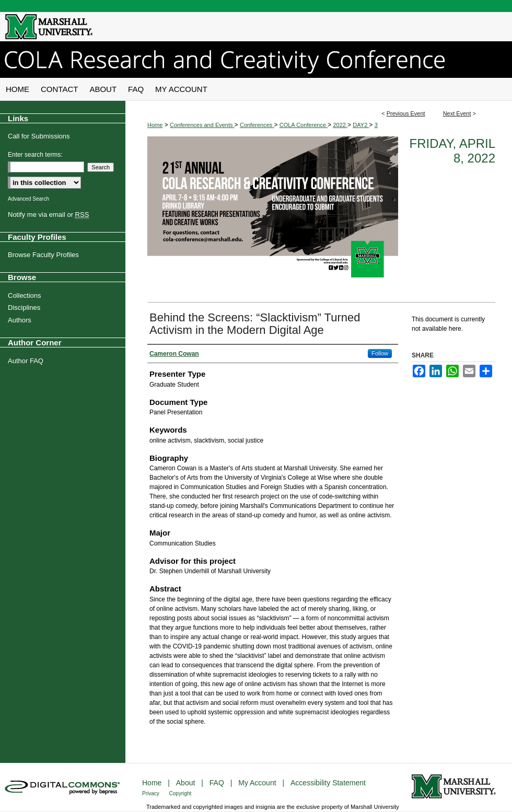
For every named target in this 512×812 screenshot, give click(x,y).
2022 (340, 125)
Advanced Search (28, 199)
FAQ (218, 783)
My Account (258, 783)
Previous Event (406, 113)
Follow (380, 353)
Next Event (457, 113)
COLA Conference (304, 125)
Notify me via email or (48, 215)
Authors (20, 320)
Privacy (152, 793)
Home (155, 125)
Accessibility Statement (328, 783)
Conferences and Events (202, 125)
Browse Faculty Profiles (43, 255)
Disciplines (24, 308)
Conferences (257, 125)
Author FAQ (26, 361)
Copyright (181, 793)
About (187, 783)
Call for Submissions (39, 136)
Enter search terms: (35, 155)
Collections (25, 295)
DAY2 (361, 125)
